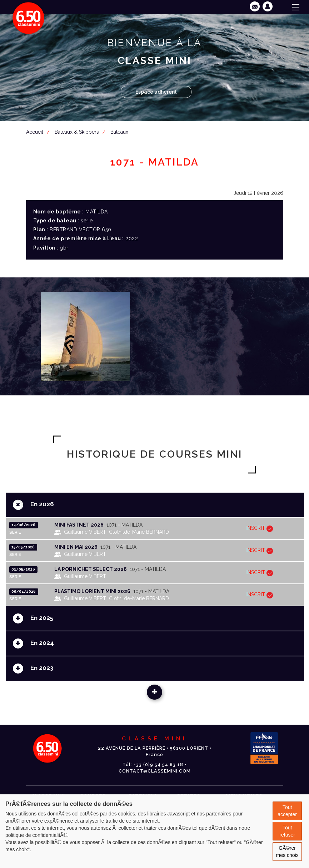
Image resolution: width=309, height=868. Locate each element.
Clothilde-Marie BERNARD (139, 532)
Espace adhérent (156, 92)
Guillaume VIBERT (85, 532)
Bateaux (119, 132)
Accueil (35, 132)
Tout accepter (287, 811)
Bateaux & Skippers (77, 132)
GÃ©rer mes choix (287, 852)
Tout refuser (287, 831)
